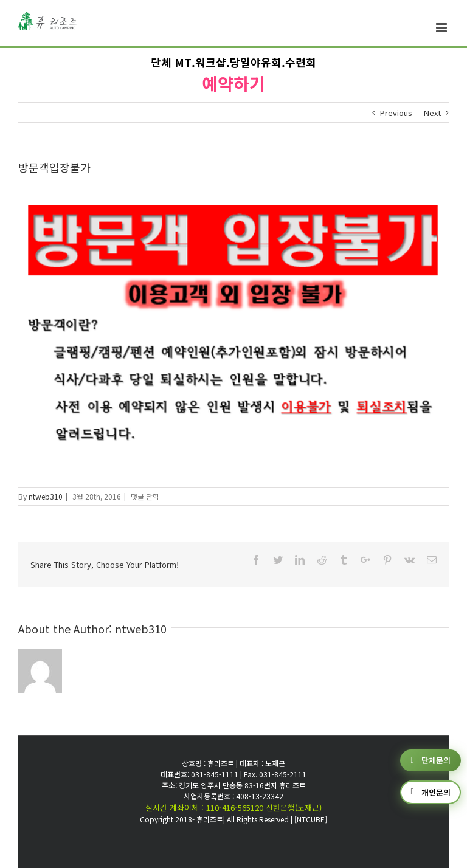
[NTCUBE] (311, 819)
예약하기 (233, 83)
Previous (396, 113)
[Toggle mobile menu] (442, 28)
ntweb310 (46, 496)
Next (432, 113)
